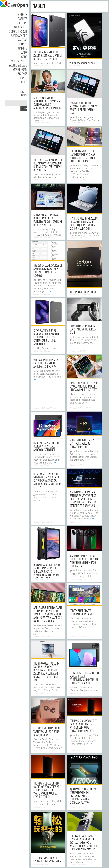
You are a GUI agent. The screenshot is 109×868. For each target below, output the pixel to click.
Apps (24, 52)
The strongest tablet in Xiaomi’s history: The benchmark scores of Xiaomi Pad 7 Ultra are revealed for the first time (46, 672)
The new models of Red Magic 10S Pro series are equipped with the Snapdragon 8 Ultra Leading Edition (47, 790)
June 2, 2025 (45, 66)
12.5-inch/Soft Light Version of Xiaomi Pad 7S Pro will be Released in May (83, 108)
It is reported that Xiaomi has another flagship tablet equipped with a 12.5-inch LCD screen (84, 223)
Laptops (22, 23)
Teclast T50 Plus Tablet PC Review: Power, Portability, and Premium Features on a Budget (84, 678)
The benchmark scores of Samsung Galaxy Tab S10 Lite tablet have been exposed (48, 270)
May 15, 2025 (82, 807)
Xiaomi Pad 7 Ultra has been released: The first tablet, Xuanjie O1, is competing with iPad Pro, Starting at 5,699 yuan (84, 499)
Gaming (23, 48)
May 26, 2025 (81, 465)
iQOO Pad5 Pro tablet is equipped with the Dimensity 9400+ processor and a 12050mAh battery (83, 796)
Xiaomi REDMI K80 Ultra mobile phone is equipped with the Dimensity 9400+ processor (84, 561)
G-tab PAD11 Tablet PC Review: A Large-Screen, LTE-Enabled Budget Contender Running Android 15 (46, 337)
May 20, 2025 (81, 693)
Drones (23, 44)
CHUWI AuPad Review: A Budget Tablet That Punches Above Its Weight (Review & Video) (48, 220)
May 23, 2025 (81, 522)
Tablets (23, 19)
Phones (23, 14)
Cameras (22, 40)
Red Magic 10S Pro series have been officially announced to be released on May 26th (83, 726)
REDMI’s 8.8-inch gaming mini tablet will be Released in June (83, 443)
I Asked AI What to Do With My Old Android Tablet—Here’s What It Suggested (84, 386)
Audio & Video (19, 35)
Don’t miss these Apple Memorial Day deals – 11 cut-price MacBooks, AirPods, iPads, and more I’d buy (48, 480)
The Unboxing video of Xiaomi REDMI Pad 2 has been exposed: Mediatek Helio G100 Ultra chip (83, 156)
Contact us (23, 92)
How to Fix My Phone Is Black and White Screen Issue (83, 329)
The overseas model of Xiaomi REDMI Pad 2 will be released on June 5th (48, 55)
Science (22, 73)
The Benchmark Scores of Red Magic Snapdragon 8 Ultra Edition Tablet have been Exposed (48, 165)
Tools (24, 82)
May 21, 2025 (85, 636)
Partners (24, 95)
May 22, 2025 (45, 579)
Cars (24, 57)
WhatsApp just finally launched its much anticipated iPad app (46, 363)
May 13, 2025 (82, 864)
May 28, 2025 (81, 237)
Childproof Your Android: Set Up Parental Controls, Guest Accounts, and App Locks (48, 103)
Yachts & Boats (18, 65)
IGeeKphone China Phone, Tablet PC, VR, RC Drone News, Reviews (47, 731)
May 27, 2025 (82, 351)
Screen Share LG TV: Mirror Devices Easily (82, 612)
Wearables (21, 27)
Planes (23, 78)
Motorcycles (19, 61)
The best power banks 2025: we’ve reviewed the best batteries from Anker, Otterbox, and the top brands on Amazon (84, 842)
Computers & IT (18, 31)
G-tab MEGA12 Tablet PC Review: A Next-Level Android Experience (46, 446)
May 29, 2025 (81, 180)
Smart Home (20, 69)
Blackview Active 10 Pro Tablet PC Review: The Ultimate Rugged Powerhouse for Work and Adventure (47, 571)
